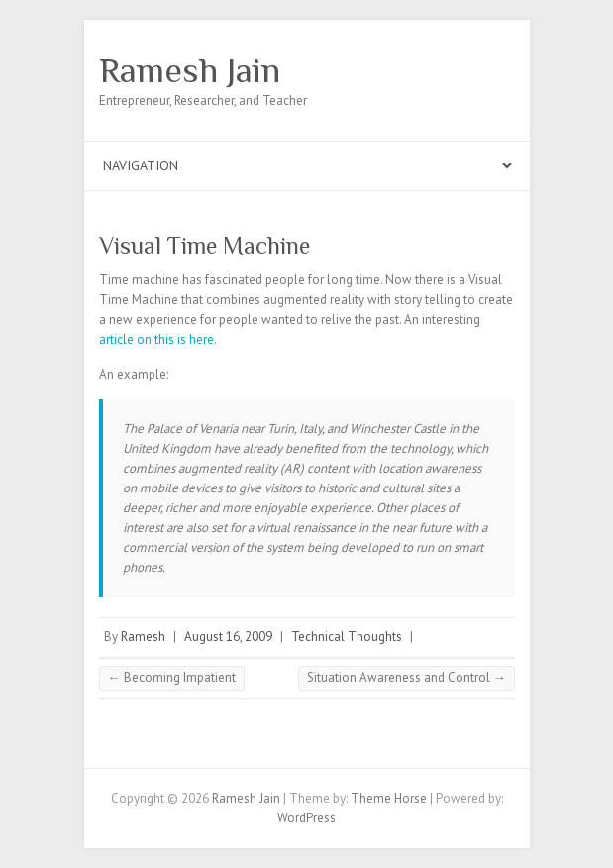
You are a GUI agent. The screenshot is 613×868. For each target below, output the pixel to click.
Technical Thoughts (347, 637)
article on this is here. (158, 339)
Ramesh (143, 637)
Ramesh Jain (190, 70)
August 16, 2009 (228, 637)
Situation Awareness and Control (407, 677)
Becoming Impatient (172, 677)
